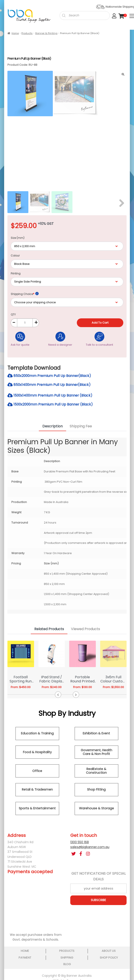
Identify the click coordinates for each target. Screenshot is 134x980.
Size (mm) (18, 238)
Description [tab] (52, 427)
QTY (13, 315)
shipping (67, 958)
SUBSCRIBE (98, 901)
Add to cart (101, 323)
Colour (15, 256)
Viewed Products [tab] (85, 630)
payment (25, 958)
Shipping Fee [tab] (81, 427)
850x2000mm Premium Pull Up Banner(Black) (50, 376)
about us (109, 952)
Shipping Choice (25, 295)
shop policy (109, 958)
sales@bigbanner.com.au (90, 848)
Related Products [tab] (49, 630)
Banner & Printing (46, 33)
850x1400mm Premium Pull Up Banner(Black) (50, 385)
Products (27, 33)
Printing (16, 274)
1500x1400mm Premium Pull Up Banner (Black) (51, 396)
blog (67, 965)
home (25, 952)
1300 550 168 (80, 843)
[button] (58, 696)
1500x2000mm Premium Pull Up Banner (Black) (51, 405)
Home (15, 33)
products (67, 952)
